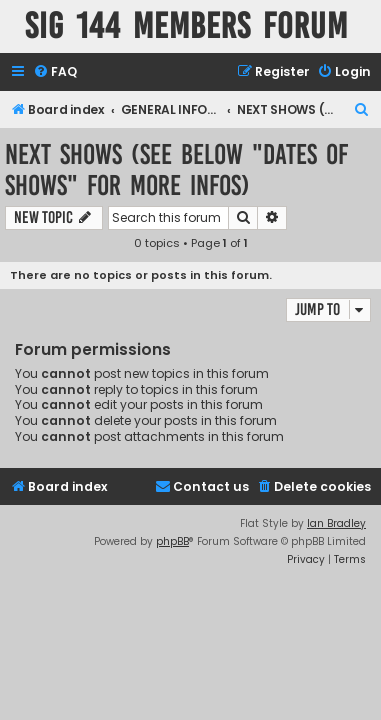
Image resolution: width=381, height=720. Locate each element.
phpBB (172, 541)
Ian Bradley (336, 523)
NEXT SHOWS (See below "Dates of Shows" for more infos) (176, 170)
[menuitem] (55, 72)
